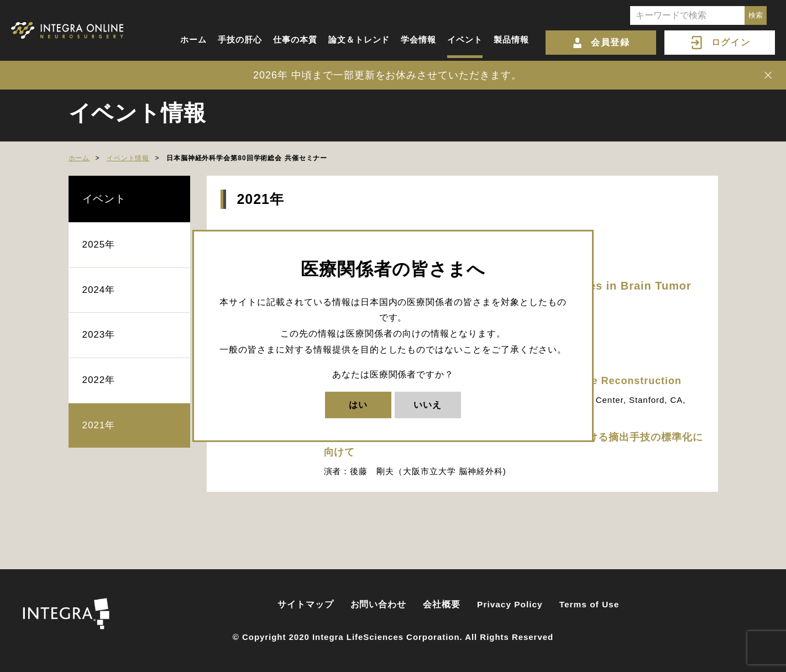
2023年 (99, 335)
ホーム (193, 40)
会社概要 (442, 604)
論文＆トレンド (359, 40)
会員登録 (610, 42)
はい (358, 404)
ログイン (731, 42)
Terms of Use (589, 604)
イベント (465, 40)
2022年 (99, 380)
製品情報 (511, 40)
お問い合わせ (379, 604)
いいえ (428, 404)
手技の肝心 (240, 40)
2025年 (99, 245)
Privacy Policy (510, 604)
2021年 (99, 425)
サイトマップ (306, 604)
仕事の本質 (295, 40)
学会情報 (418, 40)
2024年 (99, 290)
